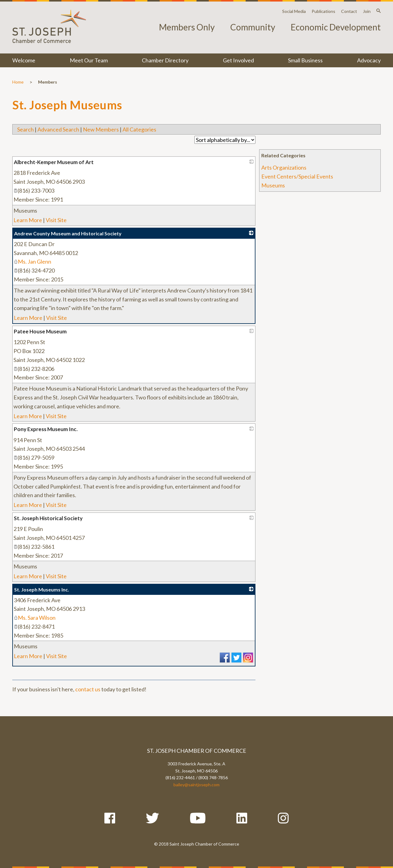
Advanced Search (58, 129)
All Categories (139, 129)
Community (253, 27)
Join (367, 11)
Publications (323, 11)
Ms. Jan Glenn (33, 261)
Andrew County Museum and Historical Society (68, 233)
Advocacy (369, 60)
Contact (349, 11)
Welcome (24, 60)
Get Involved (238, 60)
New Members (101, 129)
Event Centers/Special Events (297, 176)
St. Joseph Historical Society (48, 518)
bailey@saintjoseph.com (196, 785)
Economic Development (336, 27)
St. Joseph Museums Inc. (42, 589)
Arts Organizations (284, 167)
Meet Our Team (89, 60)
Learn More (28, 220)
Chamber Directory (165, 60)
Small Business (305, 60)
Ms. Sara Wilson (35, 618)
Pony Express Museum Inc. (46, 429)
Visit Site (56, 220)
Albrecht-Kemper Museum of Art (54, 162)
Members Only (187, 27)
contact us (88, 689)
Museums (273, 185)
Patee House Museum (40, 331)
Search (25, 129)
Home (18, 82)
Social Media (294, 11)
